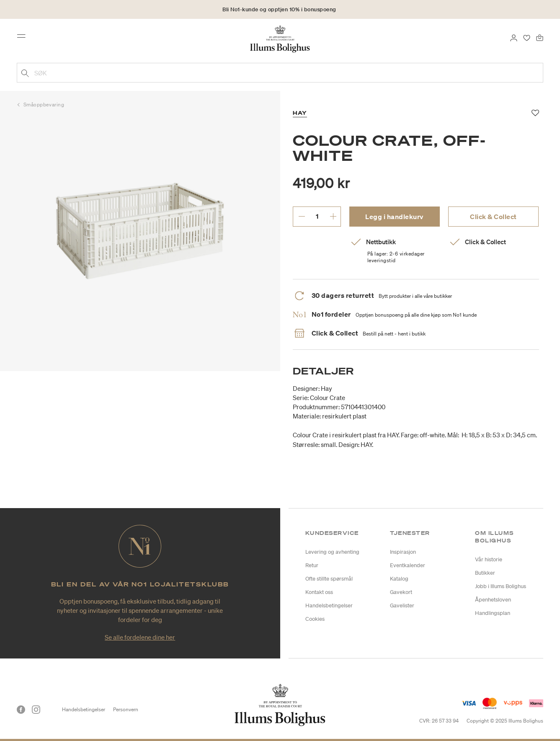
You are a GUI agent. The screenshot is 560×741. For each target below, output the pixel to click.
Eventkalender (408, 565)
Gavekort (401, 592)
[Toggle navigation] (24, 39)
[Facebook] (21, 710)
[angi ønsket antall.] (317, 216)
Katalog (399, 579)
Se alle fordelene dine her (140, 637)
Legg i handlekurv (394, 217)
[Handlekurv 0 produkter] (540, 37)
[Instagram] (36, 710)
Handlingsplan (493, 613)
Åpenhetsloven (493, 600)
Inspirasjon (403, 552)
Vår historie (489, 559)
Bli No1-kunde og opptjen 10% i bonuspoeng (279, 9)
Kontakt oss (319, 592)
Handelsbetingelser (329, 605)
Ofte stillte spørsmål (329, 579)
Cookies (315, 619)
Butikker (485, 573)
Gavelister (402, 605)
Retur (312, 565)
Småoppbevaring (44, 105)
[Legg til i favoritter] (535, 113)
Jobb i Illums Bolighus (501, 586)
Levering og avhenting (332, 552)
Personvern (126, 709)
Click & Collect (493, 217)
